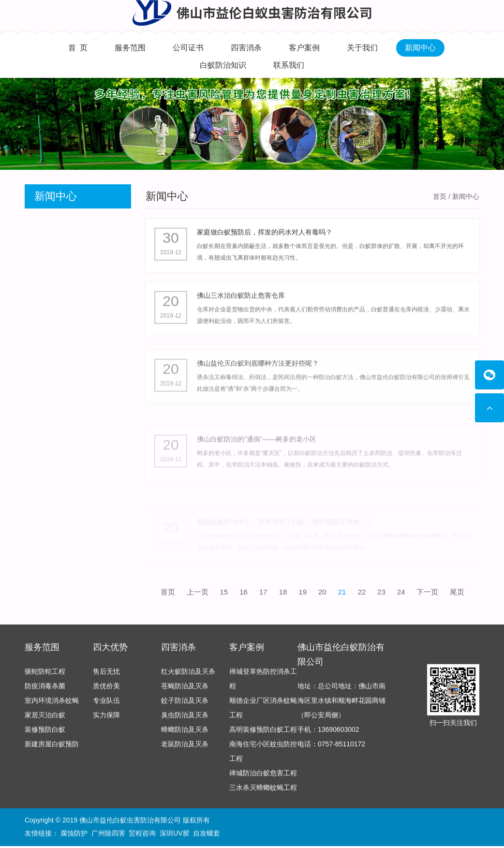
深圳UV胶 (174, 834)
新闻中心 (420, 48)
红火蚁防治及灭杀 (188, 676)
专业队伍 (106, 705)
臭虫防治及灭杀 (185, 719)
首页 (440, 196)
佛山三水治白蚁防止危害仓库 (241, 299)
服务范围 (130, 48)
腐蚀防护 (74, 834)
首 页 (78, 48)
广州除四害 (108, 834)
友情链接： (42, 834)
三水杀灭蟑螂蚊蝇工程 (263, 792)
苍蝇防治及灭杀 (185, 690)
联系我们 (289, 65)
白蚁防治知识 (223, 65)
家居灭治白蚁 (45, 719)
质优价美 (106, 690)
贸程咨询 (142, 834)
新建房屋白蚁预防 (52, 748)
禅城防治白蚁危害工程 (263, 777)
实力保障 (106, 719)
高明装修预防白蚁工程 (263, 734)
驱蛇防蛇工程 (45, 676)
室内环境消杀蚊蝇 (52, 705)
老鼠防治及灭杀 (185, 748)
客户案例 (304, 48)
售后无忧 (106, 676)
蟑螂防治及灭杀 (185, 734)
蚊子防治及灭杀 (185, 705)
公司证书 (188, 48)
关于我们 (362, 48)
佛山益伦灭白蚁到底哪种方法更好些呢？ (258, 372)
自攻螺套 (207, 834)
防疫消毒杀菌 (45, 690)
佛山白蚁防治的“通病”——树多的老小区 (257, 455)
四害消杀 (246, 48)
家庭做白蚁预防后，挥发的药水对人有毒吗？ (265, 234)
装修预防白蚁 (45, 734)
